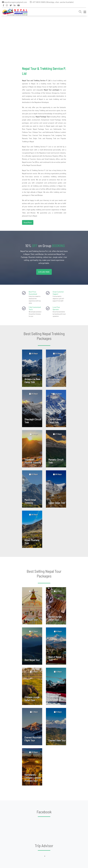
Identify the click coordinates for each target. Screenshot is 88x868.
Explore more (44, 272)
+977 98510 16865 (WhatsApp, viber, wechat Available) (52, 2)
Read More (28, 222)
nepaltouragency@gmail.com (14, 2)
